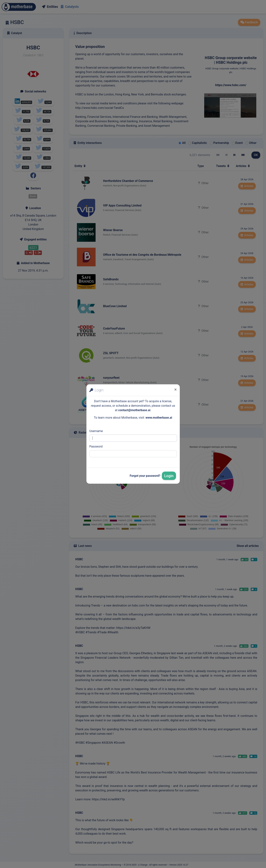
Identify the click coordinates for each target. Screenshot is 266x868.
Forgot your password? (145, 476)
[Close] (176, 390)
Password (96, 446)
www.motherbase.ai (159, 418)
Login (169, 476)
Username (96, 431)
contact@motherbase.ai (134, 410)
